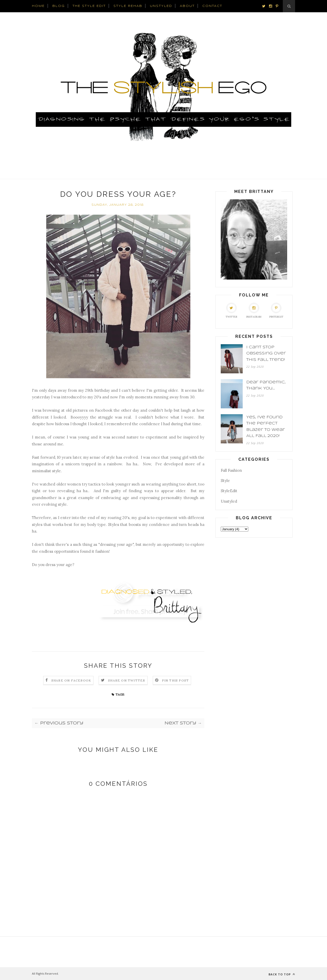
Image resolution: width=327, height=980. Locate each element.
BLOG (59, 6)
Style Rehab (128, 6)
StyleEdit (229, 491)
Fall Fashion (231, 470)
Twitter (231, 311)
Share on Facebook (71, 680)
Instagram (254, 311)
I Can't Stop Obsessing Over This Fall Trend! (266, 354)
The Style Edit (89, 6)
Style (225, 481)
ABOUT (187, 6)
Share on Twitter (127, 680)
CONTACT (212, 6)
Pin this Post (176, 680)
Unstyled (229, 501)
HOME (38, 6)
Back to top (282, 974)
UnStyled (161, 6)
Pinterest (276, 311)
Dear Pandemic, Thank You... (266, 385)
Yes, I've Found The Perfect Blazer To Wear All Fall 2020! (266, 427)
